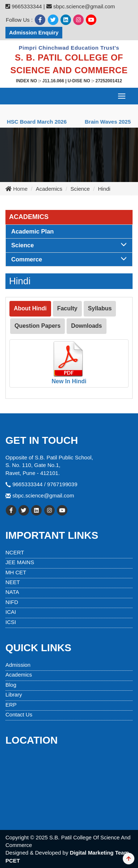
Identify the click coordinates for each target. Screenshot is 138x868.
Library (14, 695)
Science (69, 245)
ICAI (11, 612)
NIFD (12, 602)
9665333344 (27, 6)
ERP (11, 705)
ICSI (11, 622)
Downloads (86, 326)
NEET (13, 582)
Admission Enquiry (34, 32)
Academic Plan (32, 231)
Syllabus (100, 308)
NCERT (15, 552)
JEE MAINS (20, 562)
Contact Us (19, 714)
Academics (19, 675)
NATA (12, 592)
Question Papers (37, 326)
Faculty (67, 308)
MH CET (16, 572)
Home (20, 189)
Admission (18, 665)
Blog (11, 685)
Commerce (69, 259)
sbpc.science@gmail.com (43, 495)
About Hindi (30, 308)
